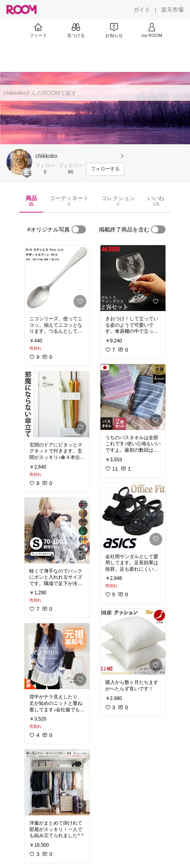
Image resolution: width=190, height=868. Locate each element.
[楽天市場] (172, 10)
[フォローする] (105, 169)
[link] (57, 278)
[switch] (79, 229)
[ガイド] (142, 10)
